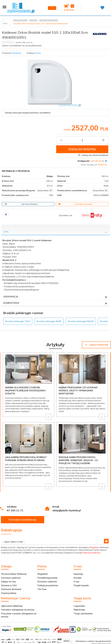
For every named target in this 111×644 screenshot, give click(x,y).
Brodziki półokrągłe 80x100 (81, 321)
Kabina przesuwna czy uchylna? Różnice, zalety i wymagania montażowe (78, 391)
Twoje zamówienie (83, 614)
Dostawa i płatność (76, 204)
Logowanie (79, 606)
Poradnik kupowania (47, 578)
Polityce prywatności (91, 553)
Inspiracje (78, 574)
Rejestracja (79, 610)
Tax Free (42, 589)
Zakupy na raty (8, 582)
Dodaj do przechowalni (93, 155)
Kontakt (78, 578)
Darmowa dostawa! (11, 589)
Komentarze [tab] (11, 303)
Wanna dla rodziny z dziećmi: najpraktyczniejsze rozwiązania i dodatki (26, 391)
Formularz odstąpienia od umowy (18, 610)
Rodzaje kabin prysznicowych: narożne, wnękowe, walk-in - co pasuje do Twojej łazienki (78, 460)
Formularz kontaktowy (23, 520)
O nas (76, 582)
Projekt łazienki (81, 585)
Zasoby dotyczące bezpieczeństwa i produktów (28, 113)
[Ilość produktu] (82, 140)
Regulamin (95, 547)
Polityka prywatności (48, 585)
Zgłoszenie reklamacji (12, 606)
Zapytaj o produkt (21, 204)
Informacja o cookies (85, 641)
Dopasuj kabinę (9, 593)
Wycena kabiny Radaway (14, 574)
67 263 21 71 (15, 510)
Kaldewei (17, 53)
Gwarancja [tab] (11, 296)
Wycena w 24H (9, 585)
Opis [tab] (6, 232)
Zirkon (38, 53)
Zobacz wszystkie (96, 345)
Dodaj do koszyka (82, 149)
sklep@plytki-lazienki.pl (67, 510)
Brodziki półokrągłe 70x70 (18, 321)
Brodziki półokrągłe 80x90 (49, 321)
